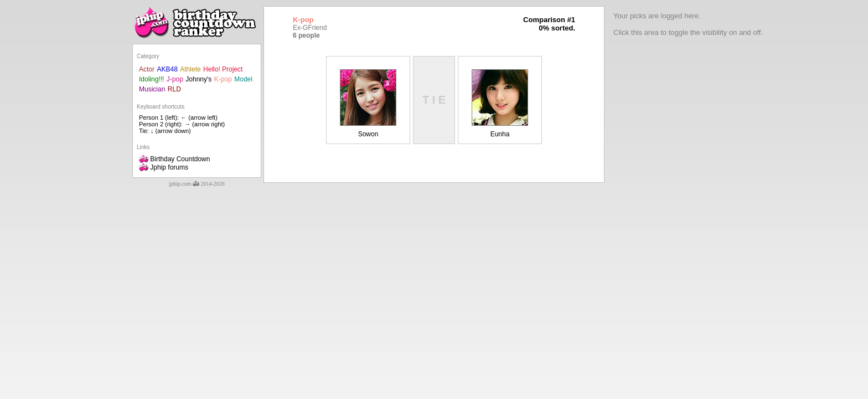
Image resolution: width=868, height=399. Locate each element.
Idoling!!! (151, 79)
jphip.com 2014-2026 (197, 184)
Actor (147, 69)
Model (243, 79)
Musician (152, 89)
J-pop (175, 79)
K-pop (223, 79)
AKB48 (167, 69)
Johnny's (198, 79)
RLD (174, 89)
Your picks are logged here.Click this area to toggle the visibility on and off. (688, 24)
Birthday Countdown (174, 159)
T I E (434, 100)
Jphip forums (164, 167)
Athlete (190, 69)
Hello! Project (223, 69)
